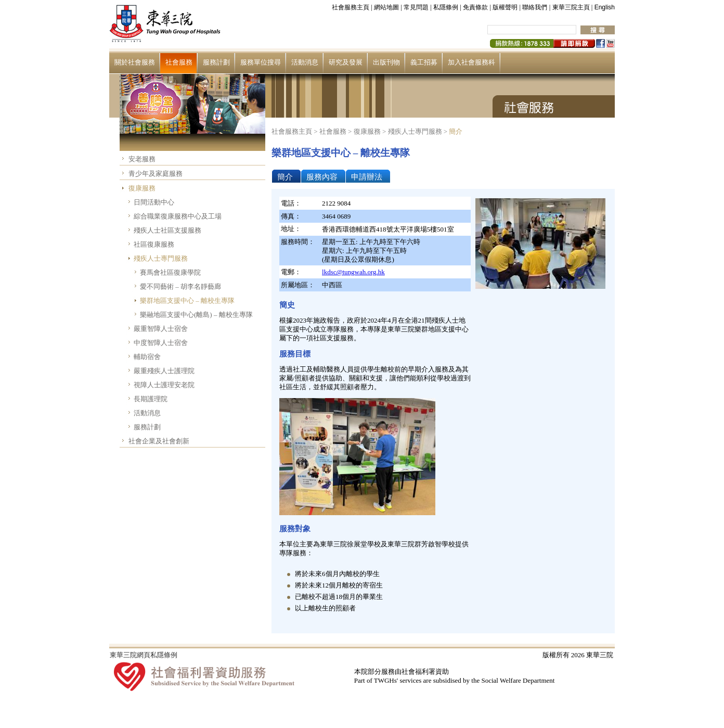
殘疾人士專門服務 (161, 258)
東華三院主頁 (571, 7)
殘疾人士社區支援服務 (167, 230)
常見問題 (416, 7)
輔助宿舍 (147, 357)
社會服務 (179, 62)
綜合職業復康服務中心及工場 (178, 216)
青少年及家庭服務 (156, 174)
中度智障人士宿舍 (161, 343)
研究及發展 (346, 62)
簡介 (456, 131)
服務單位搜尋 (261, 62)
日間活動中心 (154, 202)
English (605, 7)
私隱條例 (446, 7)
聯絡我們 (535, 7)
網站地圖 (386, 7)
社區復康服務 (154, 244)
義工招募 (424, 62)
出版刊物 (386, 62)
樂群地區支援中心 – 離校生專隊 (187, 301)
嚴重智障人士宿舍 (161, 329)
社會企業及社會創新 (159, 441)
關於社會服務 (135, 62)
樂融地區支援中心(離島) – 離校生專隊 (196, 315)
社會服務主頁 (351, 7)
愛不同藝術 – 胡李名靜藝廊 (180, 286)
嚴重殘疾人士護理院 (164, 371)
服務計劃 (216, 62)
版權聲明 (505, 7)
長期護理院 (151, 399)
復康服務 (142, 188)
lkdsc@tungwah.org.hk (353, 272)
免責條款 (475, 7)
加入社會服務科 (471, 62)
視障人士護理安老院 (164, 385)
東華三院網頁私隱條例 (144, 655)
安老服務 (142, 159)
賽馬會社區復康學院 (170, 272)
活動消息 (305, 62)
